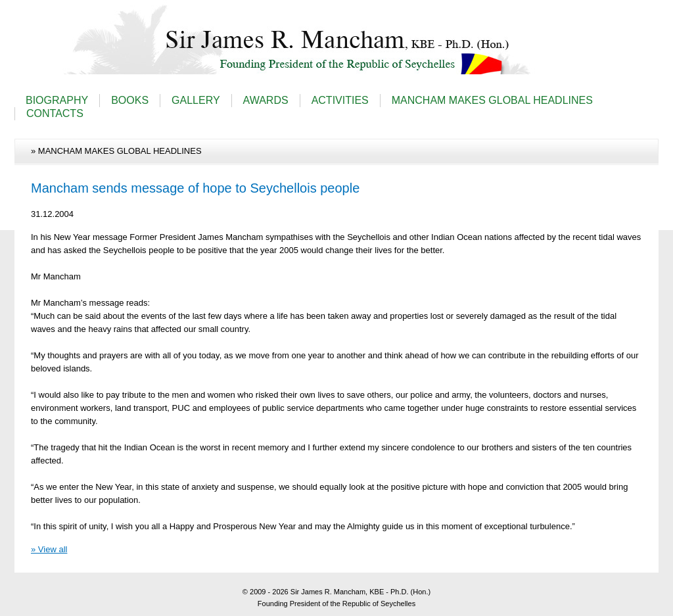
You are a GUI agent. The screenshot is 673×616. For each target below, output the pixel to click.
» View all (49, 549)
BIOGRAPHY (57, 100)
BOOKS (130, 100)
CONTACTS (55, 113)
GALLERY (196, 100)
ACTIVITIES (340, 100)
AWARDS (266, 100)
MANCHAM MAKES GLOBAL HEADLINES (492, 100)
